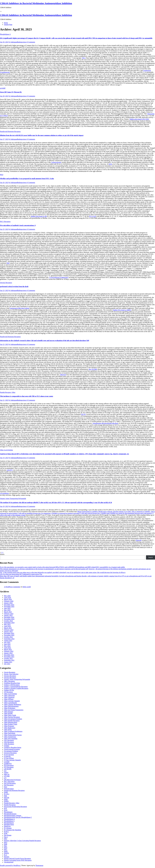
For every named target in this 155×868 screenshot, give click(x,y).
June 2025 (7, 608)
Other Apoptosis (9, 697)
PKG (6, 850)
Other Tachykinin (10, 733)
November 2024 (9, 619)
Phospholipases (9, 823)
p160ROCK (8, 764)
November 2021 (9, 657)
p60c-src (7, 774)
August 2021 (8, 662)
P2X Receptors (9, 765)
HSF (8, 263)
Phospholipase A (5, 34)
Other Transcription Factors (13, 735)
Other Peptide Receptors (12, 721)
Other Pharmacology (11, 722)
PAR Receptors (9, 789)
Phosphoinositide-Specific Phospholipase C (18, 817)
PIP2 (6, 839)
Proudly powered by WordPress (10, 865)
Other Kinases (9, 712)
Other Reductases (10, 728)
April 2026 (7, 598)
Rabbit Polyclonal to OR (39, 216)
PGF (5, 808)
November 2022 (9, 635)
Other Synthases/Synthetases (13, 731)
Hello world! (27, 587)
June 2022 (7, 644)
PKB (6, 844)
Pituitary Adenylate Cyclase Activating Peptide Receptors (22, 841)
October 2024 (8, 621)
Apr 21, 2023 (4, 400)
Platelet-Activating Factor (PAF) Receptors (18, 860)
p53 (5, 771)
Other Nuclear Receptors (12, 717)
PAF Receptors (9, 785)
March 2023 (8, 628)
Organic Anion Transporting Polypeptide (13, 499)
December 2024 (9, 617)
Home (6, 23)
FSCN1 (83, 414)
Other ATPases (9, 699)
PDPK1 (6, 801)
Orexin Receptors (10, 672)
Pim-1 (6, 837)
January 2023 (8, 632)
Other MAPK (8, 713)
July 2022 (7, 642)
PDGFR (7, 798)
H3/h (110, 164)
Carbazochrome (56, 162)
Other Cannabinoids (10, 703)
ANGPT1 (10, 470)
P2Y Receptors (9, 767)
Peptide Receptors (10, 805)
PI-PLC (6, 832)
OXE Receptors (9, 744)
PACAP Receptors (10, 783)
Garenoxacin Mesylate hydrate (19, 308)
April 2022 (7, 648)
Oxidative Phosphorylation (13, 747)
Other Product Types (11, 724)
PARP (6, 792)
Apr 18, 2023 (4, 506)
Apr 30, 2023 (4, 42)
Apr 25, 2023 (4, 229)
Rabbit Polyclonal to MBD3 (122, 310)
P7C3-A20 (93, 216)
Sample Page (8, 25)
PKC (6, 846)
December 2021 (9, 655)
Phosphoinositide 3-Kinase (13, 816)
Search (2, 554)
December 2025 (9, 605)
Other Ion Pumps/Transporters (14, 710)
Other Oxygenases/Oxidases (13, 719)
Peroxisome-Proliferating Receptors (15, 807)
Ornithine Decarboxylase (12, 683)
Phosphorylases (9, 824)
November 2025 (9, 606)
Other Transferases (10, 737)
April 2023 (7, 626)
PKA (6, 842)
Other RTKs (8, 730)
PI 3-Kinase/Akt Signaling (12, 830)
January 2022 (8, 653)
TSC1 (84, 58)
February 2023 (9, 630)
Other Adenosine (9, 696)
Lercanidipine (4, 493)
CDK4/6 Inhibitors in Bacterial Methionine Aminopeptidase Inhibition (36, 3)
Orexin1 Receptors (10, 676)
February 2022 (9, 651)
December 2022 (9, 633)
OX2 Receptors (9, 742)
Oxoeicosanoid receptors (12, 749)
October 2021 (8, 658)
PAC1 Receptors (5, 222)
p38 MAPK (8, 769)
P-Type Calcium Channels (12, 760)
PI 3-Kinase (8, 828)
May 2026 (7, 596)
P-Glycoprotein (9, 755)
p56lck (6, 773)
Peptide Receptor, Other (8, 392)
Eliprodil (139, 540)
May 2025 (7, 610)
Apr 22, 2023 (4, 344)
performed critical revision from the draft (14, 286)
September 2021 (9, 660)
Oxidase (7, 746)
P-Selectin (7, 756)
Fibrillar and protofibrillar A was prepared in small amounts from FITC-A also (27, 179)
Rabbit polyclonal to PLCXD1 (139, 119)
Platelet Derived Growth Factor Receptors (17, 858)
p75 (5, 778)
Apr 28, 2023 (4, 96)
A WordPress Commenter (12, 587)
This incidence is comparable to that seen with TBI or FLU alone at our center (27, 396)
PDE (5, 796)
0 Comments (31, 42)
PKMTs (6, 853)
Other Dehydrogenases (11, 706)
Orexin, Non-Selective (11, 674)
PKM (6, 851)
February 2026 (9, 601)
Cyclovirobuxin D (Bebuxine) (59, 277)
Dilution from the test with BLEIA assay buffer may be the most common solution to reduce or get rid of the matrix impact (42, 135)
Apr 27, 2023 (4, 139)
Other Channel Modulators (13, 704)
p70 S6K (7, 776)
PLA (5, 855)
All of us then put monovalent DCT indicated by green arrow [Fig (21, 574)
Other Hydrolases (10, 708)
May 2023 (7, 624)
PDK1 (6, 799)
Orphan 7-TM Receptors (12, 685)
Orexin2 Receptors (6, 283)
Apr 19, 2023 (4, 458)
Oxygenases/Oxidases (11, 751)
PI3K (6, 833)
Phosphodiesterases (10, 814)
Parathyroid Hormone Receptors (10, 131)
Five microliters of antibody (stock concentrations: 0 (18, 225)
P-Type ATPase (9, 758)
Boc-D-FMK (93, 369)
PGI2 (6, 810)
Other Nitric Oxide (10, 715)
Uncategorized (9, 862)
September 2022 (9, 639)
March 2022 (8, 649)
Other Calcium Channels (12, 701)
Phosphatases (8, 812)
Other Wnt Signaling (11, 739)
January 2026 (8, 603)
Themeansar (39, 865)
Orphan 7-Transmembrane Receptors (16, 687)
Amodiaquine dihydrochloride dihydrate (105, 423)
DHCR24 (63, 375)
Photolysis (7, 826)
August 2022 (8, 641)
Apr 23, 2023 (4, 290)
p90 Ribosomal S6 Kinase (12, 780)
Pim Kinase (8, 835)
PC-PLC (7, 794)
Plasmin (7, 857)
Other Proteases (9, 726)
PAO (6, 787)
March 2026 (8, 599)
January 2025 (8, 615)
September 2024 (9, 623)
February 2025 (9, 614)
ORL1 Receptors (9, 681)
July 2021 (7, 664)
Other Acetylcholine (6, 450)
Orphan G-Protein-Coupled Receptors (16, 688)
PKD (2, 175)
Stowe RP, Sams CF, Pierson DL (11, 92)
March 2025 (8, 612)
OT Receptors (8, 692)
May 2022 (7, 646)
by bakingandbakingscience (18, 42)
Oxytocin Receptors (10, 753)
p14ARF (3, 88)
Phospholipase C (9, 821)
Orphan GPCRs (9, 690)
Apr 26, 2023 (4, 183)
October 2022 (8, 637)
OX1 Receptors (9, 740)
